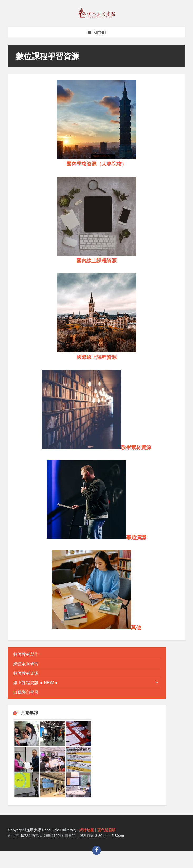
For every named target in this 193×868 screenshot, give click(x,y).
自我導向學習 (26, 692)
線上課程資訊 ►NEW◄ (35, 683)
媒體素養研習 (26, 664)
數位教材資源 (26, 673)
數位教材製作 (26, 654)
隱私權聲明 (107, 830)
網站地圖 (87, 830)
